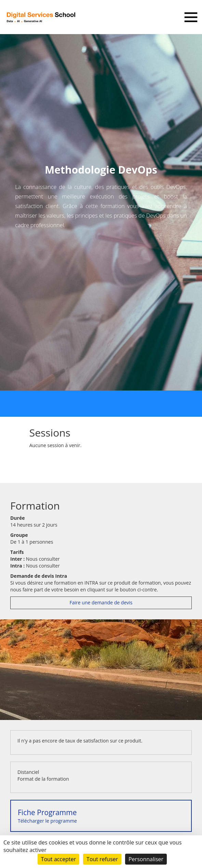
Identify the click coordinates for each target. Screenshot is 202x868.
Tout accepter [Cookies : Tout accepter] (58, 859)
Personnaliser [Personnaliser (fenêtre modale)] (146, 859)
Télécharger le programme (47, 816)
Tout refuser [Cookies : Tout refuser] (102, 859)
